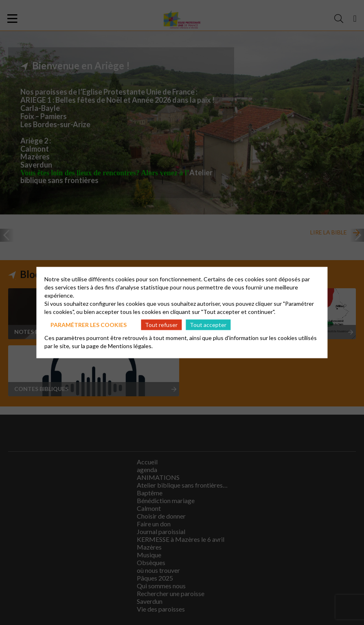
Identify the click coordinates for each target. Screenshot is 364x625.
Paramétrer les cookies (89, 324)
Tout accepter (208, 324)
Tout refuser (161, 324)
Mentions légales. (130, 346)
